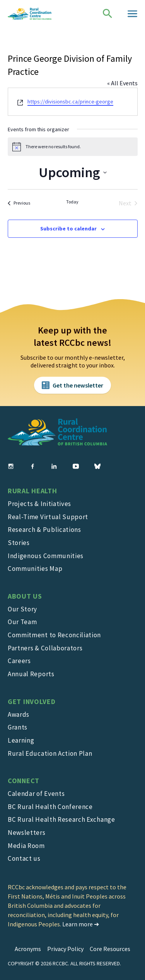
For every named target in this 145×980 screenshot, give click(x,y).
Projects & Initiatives (39, 504)
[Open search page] (107, 14)
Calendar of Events (36, 794)
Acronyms (28, 949)
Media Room (26, 846)
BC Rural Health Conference (50, 807)
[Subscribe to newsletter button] (72, 385)
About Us (25, 596)
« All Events (122, 83)
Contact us (24, 858)
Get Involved (32, 702)
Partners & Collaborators (45, 648)
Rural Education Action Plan (50, 753)
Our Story (22, 609)
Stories (19, 543)
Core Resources (110, 949)
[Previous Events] (19, 203)
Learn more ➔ (81, 924)
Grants (18, 727)
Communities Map (35, 569)
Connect (24, 781)
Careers (19, 661)
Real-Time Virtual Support (48, 517)
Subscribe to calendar (68, 228)
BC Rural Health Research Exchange (61, 819)
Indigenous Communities (46, 556)
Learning (21, 740)
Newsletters (27, 833)
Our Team (22, 622)
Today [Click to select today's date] (72, 202)
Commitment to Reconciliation (54, 635)
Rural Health (32, 491)
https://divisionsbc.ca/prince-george (70, 102)
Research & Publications (44, 530)
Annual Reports (31, 674)
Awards (19, 714)
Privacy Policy (65, 949)
